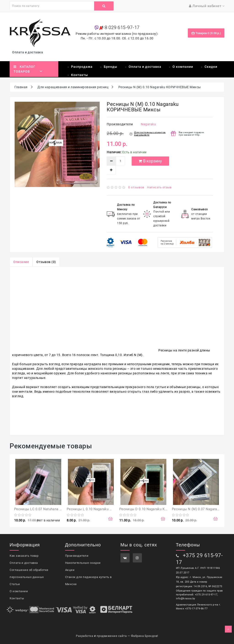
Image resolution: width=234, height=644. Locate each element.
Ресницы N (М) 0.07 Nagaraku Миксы (203, 509)
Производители (77, 556)
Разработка (84, 636)
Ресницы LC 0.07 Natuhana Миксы (43, 509)
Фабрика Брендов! (145, 636)
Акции (70, 570)
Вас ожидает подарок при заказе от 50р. (191, 134)
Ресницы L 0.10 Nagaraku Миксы (94, 509)
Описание (21, 262)
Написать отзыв (159, 187)
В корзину (150, 161)
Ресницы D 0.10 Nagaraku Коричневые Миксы (158, 509)
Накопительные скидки (83, 563)
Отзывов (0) (46, 262)
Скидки (211, 67)
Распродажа (82, 67)
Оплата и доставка (28, 52)
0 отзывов (136, 187)
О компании (183, 67)
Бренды (110, 67)
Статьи (15, 584)
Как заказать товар (24, 556)
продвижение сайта (112, 636)
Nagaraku (148, 124)
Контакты (80, 75)
